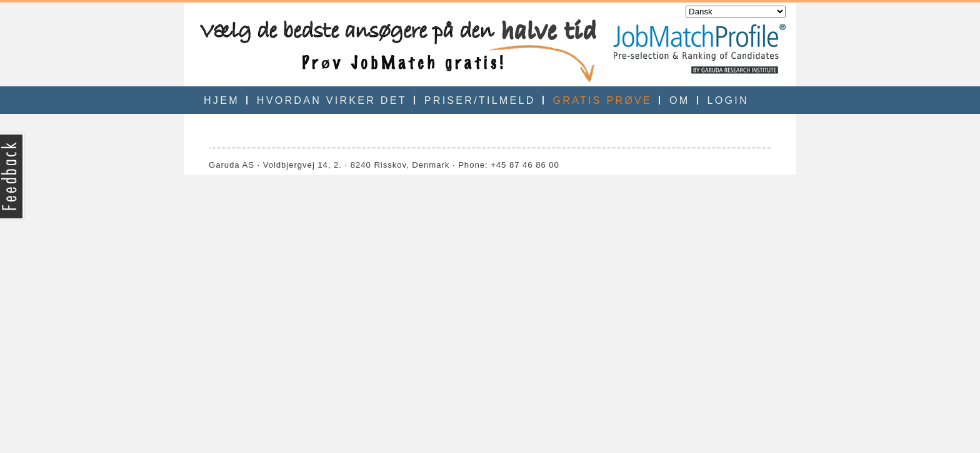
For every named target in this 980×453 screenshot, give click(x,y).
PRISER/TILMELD (480, 100)
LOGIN (728, 100)
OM (679, 100)
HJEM (222, 100)
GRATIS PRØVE (602, 100)
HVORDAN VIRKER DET (332, 100)
